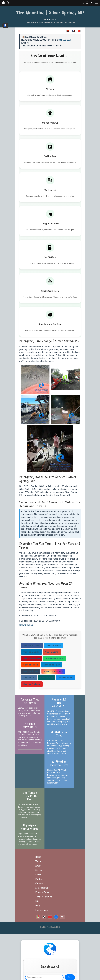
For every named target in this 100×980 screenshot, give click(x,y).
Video (38, 861)
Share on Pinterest (32, 658)
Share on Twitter (54, 646)
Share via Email (52, 652)
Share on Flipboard (32, 684)
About (38, 866)
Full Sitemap (42, 910)
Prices (38, 874)
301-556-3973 (53, 20)
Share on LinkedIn (32, 652)
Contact (39, 883)
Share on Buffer (66, 678)
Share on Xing (47, 678)
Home (38, 857)
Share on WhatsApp (54, 658)
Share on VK (29, 678)
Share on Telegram (52, 665)
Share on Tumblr (31, 671)
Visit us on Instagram (53, 671)
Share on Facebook (32, 646)
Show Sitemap (26, 625)
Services (39, 870)
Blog (38, 905)
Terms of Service (44, 897)
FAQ (37, 901)
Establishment (42, 888)
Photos (39, 879)
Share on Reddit (31, 665)
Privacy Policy (42, 892)
